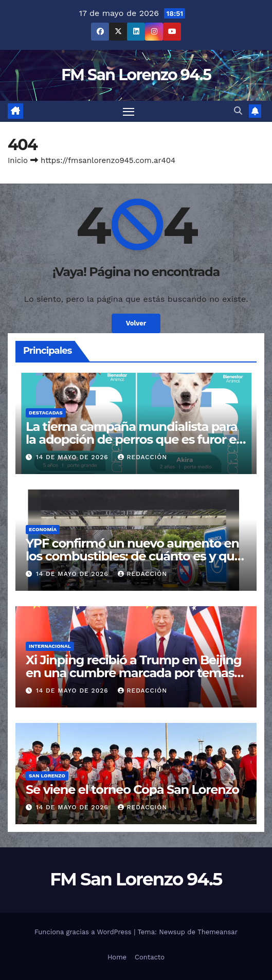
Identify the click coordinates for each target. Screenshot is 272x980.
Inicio (18, 160)
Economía (43, 529)
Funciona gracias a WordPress (84, 932)
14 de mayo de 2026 (74, 457)
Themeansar (217, 932)
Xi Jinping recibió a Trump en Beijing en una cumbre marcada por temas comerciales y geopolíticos (133, 673)
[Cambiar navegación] (129, 112)
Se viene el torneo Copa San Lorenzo (132, 790)
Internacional (50, 646)
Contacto (150, 957)
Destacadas (46, 413)
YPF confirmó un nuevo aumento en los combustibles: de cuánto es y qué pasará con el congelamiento (134, 556)
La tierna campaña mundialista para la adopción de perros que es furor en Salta (135, 439)
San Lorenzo (47, 776)
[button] (238, 111)
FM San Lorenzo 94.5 (136, 75)
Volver (136, 323)
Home (117, 957)
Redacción (142, 457)
